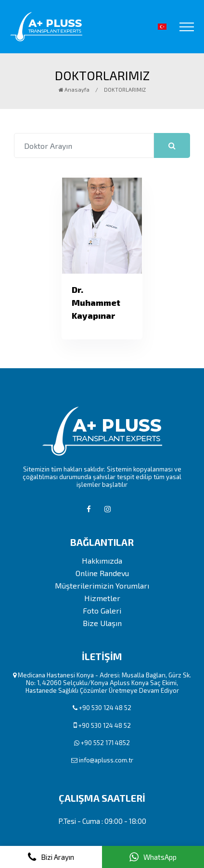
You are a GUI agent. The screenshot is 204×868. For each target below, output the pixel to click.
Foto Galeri (102, 611)
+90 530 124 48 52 (105, 708)
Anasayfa (74, 90)
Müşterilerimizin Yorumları (102, 586)
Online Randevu (102, 573)
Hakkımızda (102, 561)
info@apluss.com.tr (106, 760)
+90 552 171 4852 (105, 743)
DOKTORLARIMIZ (125, 90)
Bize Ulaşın (102, 623)
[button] (162, 27)
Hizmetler (102, 598)
